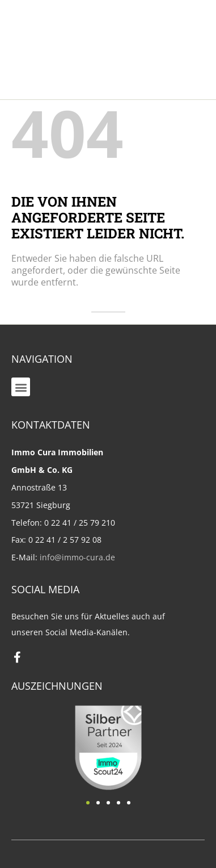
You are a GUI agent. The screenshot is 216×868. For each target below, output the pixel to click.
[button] (21, 387)
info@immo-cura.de (77, 557)
